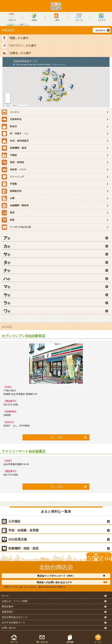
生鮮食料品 (12, 119)
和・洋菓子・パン (15, 134)
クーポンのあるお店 (16, 227)
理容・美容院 (13, 162)
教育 (8, 213)
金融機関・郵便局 (15, 206)
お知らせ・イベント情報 (15, 601)
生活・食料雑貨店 (15, 141)
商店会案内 (8, 606)
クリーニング (13, 177)
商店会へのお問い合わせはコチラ (54, 582)
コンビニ (10, 112)
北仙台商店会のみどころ (15, 617)
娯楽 (8, 220)
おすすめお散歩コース (13, 622)
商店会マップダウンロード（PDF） (56, 576)
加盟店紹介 (8, 612)
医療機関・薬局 (14, 148)
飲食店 (9, 126)
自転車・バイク (14, 170)
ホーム (5, 596)
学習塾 (9, 184)
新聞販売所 (12, 191)
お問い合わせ (9, 628)
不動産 (9, 155)
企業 (8, 198)
